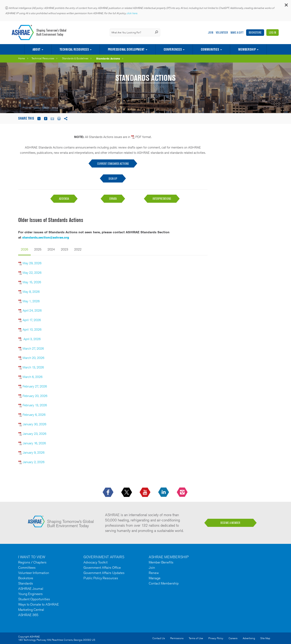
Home (22, 58)
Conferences (173, 49)
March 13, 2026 (33, 367)
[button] (286, 6)
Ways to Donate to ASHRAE (38, 604)
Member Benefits (161, 562)
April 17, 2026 (32, 320)
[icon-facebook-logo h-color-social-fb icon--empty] (108, 492)
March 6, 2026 (33, 377)
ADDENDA (64, 199)
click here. (132, 13)
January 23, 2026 (34, 434)
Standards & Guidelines (75, 58)
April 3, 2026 (32, 339)
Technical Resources (74, 49)
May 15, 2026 (32, 282)
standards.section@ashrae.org (46, 237)
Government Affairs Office (102, 568)
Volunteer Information (34, 573)
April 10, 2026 (32, 329)
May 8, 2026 (31, 292)
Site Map (265, 638)
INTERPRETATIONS (162, 199)
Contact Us (159, 638)
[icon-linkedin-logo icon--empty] (164, 492)
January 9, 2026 (33, 452)
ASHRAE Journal (31, 589)
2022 (78, 249)
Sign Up (113, 179)
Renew (154, 573)
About (36, 49)
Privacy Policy (216, 638)
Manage (155, 578)
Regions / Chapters (32, 562)
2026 (24, 249)
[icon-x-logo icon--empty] (127, 492)
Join (211, 32)
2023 (64, 249)
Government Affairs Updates (104, 573)
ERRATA (113, 199)
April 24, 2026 (32, 310)
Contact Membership (164, 583)
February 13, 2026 (35, 405)
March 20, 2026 (33, 358)
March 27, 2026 (33, 349)
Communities (210, 49)
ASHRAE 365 (28, 615)
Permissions (177, 638)
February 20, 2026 (35, 396)
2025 (38, 249)
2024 (51, 249)
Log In (273, 32)
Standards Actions (108, 58)
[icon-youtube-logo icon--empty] (145, 492)
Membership (247, 49)
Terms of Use (196, 638)
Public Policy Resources (101, 578)
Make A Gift (237, 32)
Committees (27, 568)
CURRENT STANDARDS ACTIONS (113, 164)
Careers (233, 638)
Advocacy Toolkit (95, 562)
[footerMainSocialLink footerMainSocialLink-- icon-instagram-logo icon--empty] (183, 492)
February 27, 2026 (35, 386)
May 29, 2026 (32, 263)
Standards (26, 583)
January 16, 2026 (34, 443)
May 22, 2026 (32, 273)
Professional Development (126, 49)
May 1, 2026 (31, 301)
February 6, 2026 (34, 415)
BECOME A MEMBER (230, 523)
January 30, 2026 (34, 424)
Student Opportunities (34, 599)
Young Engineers (30, 594)
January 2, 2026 (33, 462)
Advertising (249, 638)
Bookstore (255, 32)
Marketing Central (31, 610)
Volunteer (222, 32)
